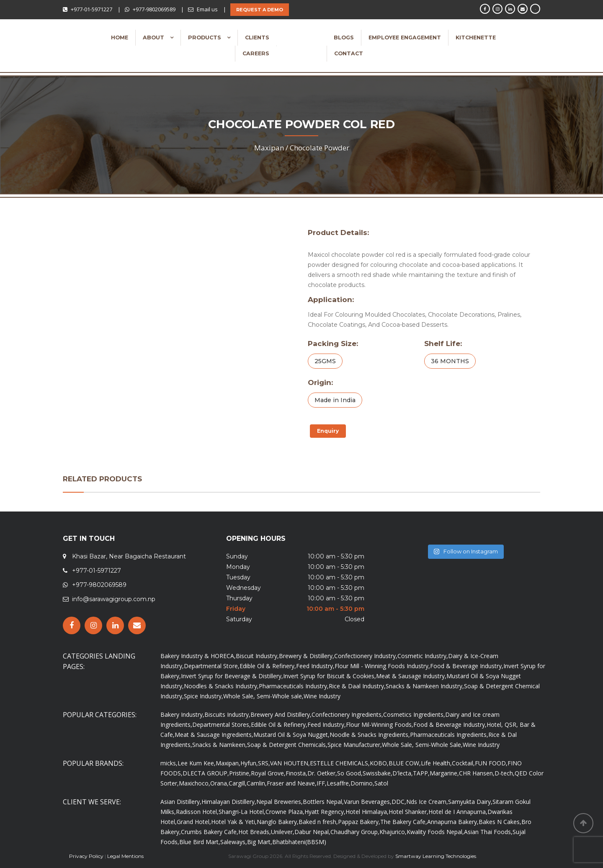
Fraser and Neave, (292, 783)
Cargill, (238, 783)
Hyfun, (249, 763)
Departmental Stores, (222, 725)
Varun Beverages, (368, 802)
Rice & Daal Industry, (357, 686)
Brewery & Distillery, (307, 656)
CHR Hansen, (477, 773)
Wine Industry (322, 696)
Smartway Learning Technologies (436, 856)
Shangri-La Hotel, (242, 812)
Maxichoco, (195, 783)
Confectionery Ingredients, (347, 714)
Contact (349, 53)
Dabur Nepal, (312, 832)
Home (120, 37)
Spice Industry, (204, 696)
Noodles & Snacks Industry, (221, 686)
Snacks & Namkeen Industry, (425, 686)
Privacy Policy (86, 856)
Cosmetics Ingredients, (414, 714)
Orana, (219, 783)
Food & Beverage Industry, (467, 666)
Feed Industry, (315, 666)
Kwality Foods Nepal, (435, 832)
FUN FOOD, (491, 763)
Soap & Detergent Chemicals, (287, 745)
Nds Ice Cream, (427, 802)
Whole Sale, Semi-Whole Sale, (422, 745)
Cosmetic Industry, (423, 656)
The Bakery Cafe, (404, 822)
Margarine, (444, 773)
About (154, 37)
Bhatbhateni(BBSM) (299, 842)
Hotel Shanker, (408, 812)
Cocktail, (463, 763)
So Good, (350, 773)
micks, (169, 763)
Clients (257, 37)
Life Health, (436, 763)
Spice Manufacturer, (355, 745)
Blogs (344, 37)
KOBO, (379, 763)
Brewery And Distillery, (281, 714)
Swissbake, (378, 773)
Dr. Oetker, (322, 773)
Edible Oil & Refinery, (268, 666)
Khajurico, (393, 832)
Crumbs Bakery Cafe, (210, 832)
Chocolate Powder (320, 148)
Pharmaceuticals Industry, (294, 686)
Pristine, (240, 773)
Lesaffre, (339, 783)
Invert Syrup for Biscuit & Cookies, (330, 676)
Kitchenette (476, 37)
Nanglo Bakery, (278, 822)
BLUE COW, (405, 763)
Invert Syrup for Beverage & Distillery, (232, 676)
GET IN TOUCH (89, 539)
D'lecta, (403, 773)
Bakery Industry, (182, 714)
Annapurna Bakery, (453, 822)
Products (205, 37)
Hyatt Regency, (325, 812)
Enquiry (328, 431)
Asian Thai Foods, (488, 832)
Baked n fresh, (318, 822)
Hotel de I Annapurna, (458, 812)
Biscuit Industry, (257, 656)
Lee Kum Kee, (197, 763)
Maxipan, (228, 763)
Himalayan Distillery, (229, 802)
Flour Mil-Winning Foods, (380, 725)
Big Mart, (260, 842)
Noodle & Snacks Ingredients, (370, 735)
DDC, (399, 802)
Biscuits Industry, (227, 714)
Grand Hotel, (194, 822)
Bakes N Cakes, (500, 822)
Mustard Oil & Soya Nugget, (291, 735)
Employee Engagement (405, 37)
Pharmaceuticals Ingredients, (449, 735)
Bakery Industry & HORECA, (198, 656)
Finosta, (296, 773)
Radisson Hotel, (197, 812)
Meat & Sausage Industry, (411, 676)
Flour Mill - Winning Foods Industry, (382, 666)
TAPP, (421, 773)
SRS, (264, 763)
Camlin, (257, 783)
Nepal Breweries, (280, 802)
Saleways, (234, 842)
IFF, (322, 783)
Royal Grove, (268, 773)
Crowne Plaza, (285, 812)
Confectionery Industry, (366, 656)
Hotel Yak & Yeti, (234, 822)
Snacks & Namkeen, (220, 745)
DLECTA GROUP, (206, 773)
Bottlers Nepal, (323, 802)
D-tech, (505, 773)
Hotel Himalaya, (367, 812)
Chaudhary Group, (355, 832)
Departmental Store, (212, 666)
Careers (256, 53)
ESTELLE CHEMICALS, (340, 763)
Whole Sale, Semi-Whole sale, (263, 696)
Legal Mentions (125, 856)
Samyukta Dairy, (470, 802)
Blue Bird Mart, (200, 842)
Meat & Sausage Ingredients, (214, 735)
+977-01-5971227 (91, 9)
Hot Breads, (255, 832)
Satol (381, 783)
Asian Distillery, (181, 802)
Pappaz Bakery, (359, 822)
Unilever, (283, 832)
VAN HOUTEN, (290, 763)
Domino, (362, 783)
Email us (207, 9)
